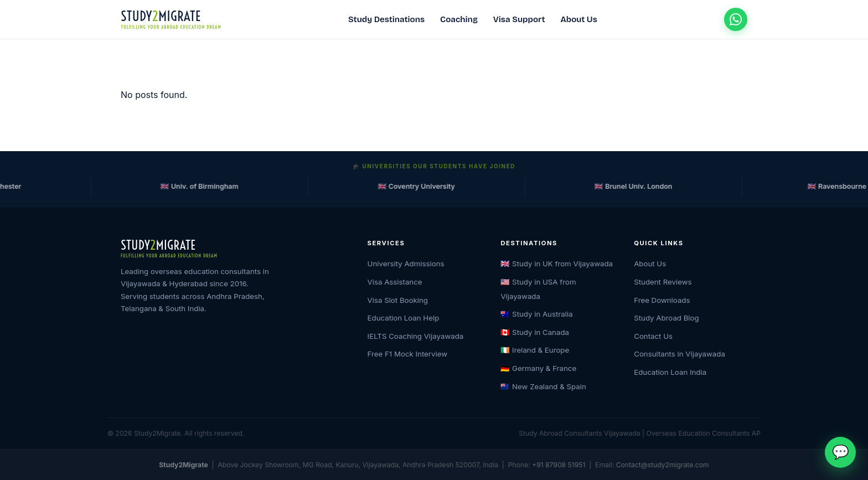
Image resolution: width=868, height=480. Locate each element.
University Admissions (406, 264)
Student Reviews (663, 282)
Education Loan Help (404, 318)
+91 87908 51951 (559, 465)
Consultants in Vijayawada (680, 354)
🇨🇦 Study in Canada (535, 332)
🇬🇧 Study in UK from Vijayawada (557, 264)
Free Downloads (662, 300)
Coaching (459, 19)
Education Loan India (670, 372)
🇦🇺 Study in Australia (536, 314)
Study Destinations (386, 19)
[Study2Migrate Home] (171, 19)
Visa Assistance (395, 282)
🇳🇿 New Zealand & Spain (543, 386)
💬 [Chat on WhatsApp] (841, 452)
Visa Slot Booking (398, 300)
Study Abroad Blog (666, 318)
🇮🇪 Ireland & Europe (535, 350)
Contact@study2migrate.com (663, 465)
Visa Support (519, 19)
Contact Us (653, 336)
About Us (579, 19)
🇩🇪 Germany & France (538, 368)
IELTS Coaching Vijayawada (416, 336)
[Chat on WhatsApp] (736, 19)
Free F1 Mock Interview (407, 354)
